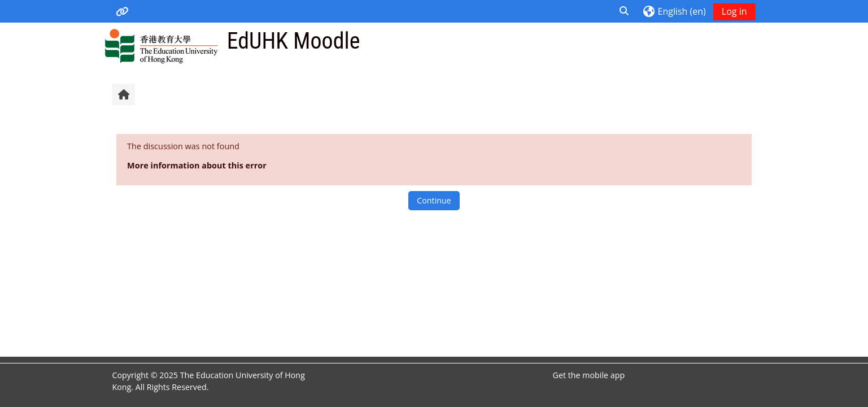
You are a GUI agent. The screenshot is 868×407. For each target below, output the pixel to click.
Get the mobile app (589, 375)
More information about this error (197, 165)
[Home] (161, 46)
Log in (734, 11)
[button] (625, 11)
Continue (434, 200)
